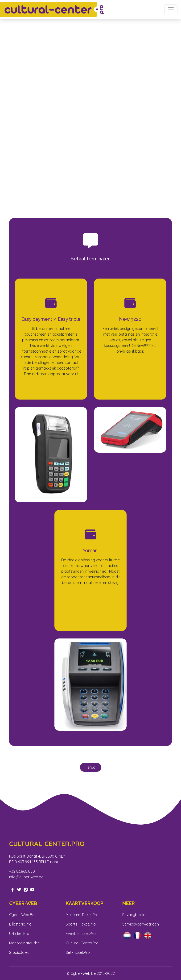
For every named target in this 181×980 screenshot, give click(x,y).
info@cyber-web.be (26, 877)
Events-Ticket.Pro (81, 934)
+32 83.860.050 (22, 871)
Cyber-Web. (20, 915)
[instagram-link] (26, 889)
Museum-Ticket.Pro (82, 915)
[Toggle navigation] (171, 9)
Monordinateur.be (24, 943)
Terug (91, 767)
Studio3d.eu (19, 952)
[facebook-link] (12, 889)
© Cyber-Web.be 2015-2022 (91, 973)
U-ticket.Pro (19, 934)
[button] (14, 107)
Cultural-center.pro (47, 844)
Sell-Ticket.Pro (78, 952)
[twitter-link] (19, 889)
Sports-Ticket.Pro (81, 924)
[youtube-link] (32, 889)
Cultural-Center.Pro (82, 943)
